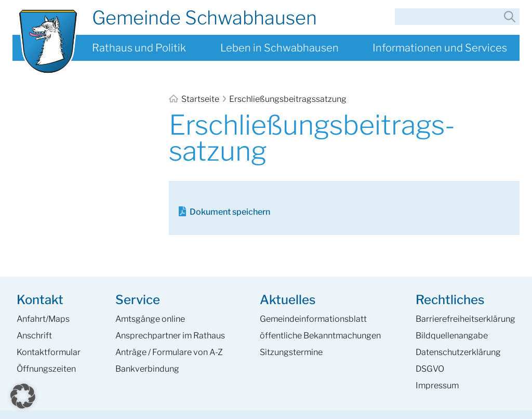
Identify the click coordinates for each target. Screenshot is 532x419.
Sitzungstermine (291, 352)
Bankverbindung (147, 369)
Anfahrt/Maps (43, 319)
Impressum (437, 385)
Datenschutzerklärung (458, 352)
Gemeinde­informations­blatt (313, 319)
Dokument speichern (230, 212)
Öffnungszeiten (46, 369)
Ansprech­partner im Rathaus (170, 336)
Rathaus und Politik (139, 48)
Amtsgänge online (150, 319)
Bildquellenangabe (452, 336)
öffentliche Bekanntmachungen (320, 336)
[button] (23, 396)
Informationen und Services (440, 48)
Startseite (195, 99)
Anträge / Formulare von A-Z (169, 352)
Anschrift (34, 336)
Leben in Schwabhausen (280, 48)
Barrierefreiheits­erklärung (465, 319)
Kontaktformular (49, 352)
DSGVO (430, 369)
